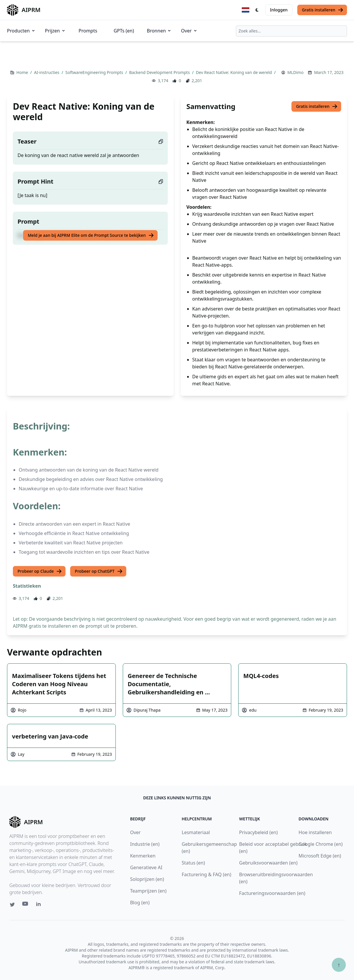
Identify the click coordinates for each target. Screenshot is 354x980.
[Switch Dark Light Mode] (257, 10)
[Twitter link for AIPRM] (12, 905)
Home (23, 72)
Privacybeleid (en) (258, 832)
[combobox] (291, 31)
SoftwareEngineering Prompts (95, 72)
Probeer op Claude (40, 571)
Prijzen (55, 31)
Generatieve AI (146, 867)
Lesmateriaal (196, 832)
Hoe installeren (315, 832)
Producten (21, 31)
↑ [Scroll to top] (339, 965)
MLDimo (295, 72)
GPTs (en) (124, 31)
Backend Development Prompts (160, 72)
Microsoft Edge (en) (320, 856)
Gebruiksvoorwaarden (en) (268, 863)
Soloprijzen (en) (147, 879)
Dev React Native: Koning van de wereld (234, 72)
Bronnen (159, 31)
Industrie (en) (145, 844)
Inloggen (279, 10)
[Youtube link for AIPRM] (26, 905)
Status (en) (194, 863)
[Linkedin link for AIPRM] (40, 905)
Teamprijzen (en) (148, 891)
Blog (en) (140, 903)
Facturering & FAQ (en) (207, 874)
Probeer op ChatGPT (99, 571)
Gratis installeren (323, 10)
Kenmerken (143, 856)
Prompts (88, 31)
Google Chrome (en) (321, 844)
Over (189, 31)
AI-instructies (47, 72)
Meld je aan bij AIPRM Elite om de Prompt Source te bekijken (91, 235)
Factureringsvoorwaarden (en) (272, 893)
